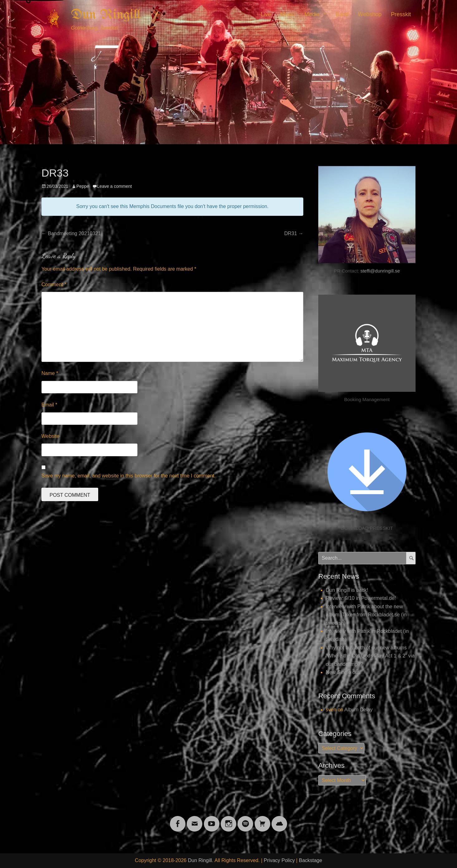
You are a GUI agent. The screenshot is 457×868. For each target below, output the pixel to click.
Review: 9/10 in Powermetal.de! (361, 598)
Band (342, 14)
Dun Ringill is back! (347, 590)
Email (49, 405)
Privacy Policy (279, 860)
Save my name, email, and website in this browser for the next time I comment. (128, 476)
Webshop (370, 14)
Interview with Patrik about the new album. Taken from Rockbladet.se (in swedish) (366, 615)
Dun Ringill (106, 15)
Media (312, 14)
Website (51, 436)
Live (266, 14)
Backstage (311, 860)
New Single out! (343, 672)
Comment (54, 285)
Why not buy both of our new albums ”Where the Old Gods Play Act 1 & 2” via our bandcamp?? (370, 656)
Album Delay (359, 710)
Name (50, 373)
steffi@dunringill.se (380, 271)
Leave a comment (115, 186)
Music (288, 14)
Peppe (83, 186)
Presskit (401, 14)
